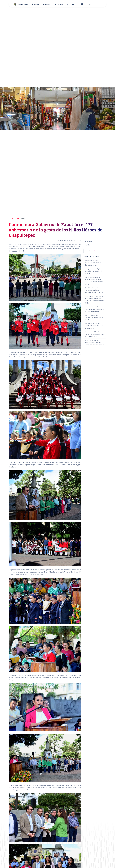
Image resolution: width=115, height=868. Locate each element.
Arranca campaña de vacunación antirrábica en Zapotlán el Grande (93, 263)
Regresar (89, 241)
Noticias (17, 219)
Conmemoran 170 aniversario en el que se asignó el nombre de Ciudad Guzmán (94, 334)
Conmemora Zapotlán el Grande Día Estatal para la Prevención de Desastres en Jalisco (94, 281)
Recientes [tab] (88, 251)
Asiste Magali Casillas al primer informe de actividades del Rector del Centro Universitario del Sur (95, 300)
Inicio (12, 219)
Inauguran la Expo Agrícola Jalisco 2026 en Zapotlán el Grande (94, 271)
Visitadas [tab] (97, 251)
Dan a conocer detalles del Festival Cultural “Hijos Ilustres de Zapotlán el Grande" (95, 309)
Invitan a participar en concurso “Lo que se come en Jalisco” (94, 317)
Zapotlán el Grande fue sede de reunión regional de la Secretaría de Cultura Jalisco (95, 290)
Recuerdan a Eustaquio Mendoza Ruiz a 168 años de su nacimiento (94, 326)
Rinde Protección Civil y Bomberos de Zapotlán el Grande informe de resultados (94, 343)
